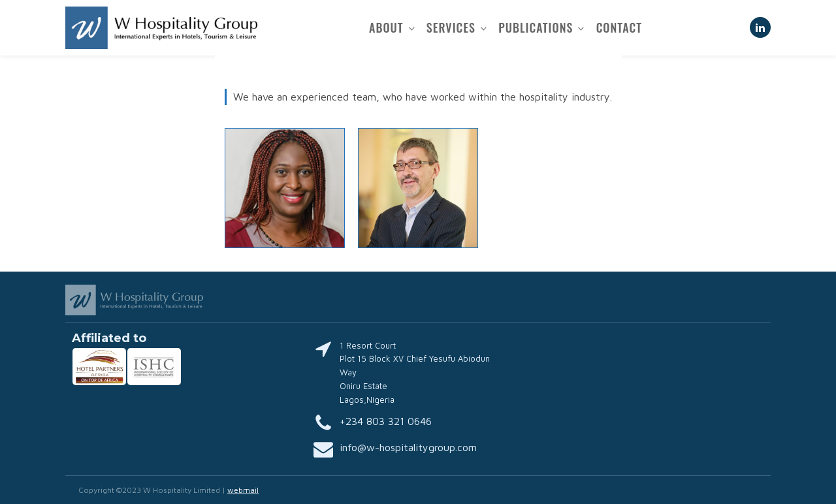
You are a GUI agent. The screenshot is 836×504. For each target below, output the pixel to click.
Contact (619, 27)
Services (451, 27)
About (386, 27)
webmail (243, 490)
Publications (536, 27)
